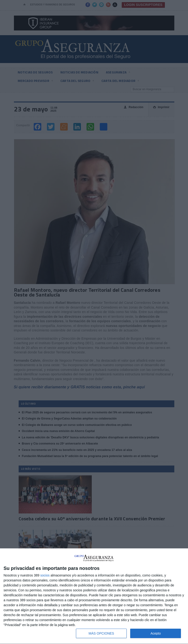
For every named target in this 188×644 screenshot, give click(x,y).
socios (45, 575)
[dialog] (94, 596)
